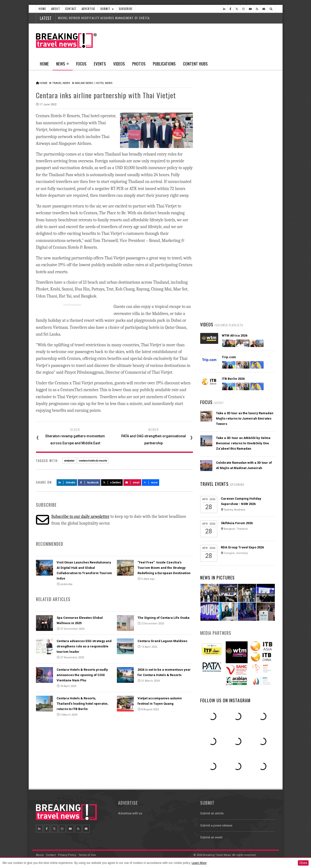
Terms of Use (87, 855)
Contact (71, 9)
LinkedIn (67, 483)
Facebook (89, 483)
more (151, 483)
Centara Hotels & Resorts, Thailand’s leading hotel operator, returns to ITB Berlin (82, 704)
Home (42, 9)
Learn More (199, 863)
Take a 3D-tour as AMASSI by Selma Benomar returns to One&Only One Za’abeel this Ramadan (243, 443)
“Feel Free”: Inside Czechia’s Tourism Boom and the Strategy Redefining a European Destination (164, 568)
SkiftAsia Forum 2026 (237, 523)
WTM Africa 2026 (235, 335)
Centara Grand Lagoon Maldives (162, 641)
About (56, 9)
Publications (164, 64)
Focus (81, 64)
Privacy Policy (67, 855)
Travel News (61, 83)
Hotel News (104, 83)
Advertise (88, 9)
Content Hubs (195, 64)
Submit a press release (216, 825)
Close (303, 863)
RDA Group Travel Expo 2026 (242, 547)
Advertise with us (130, 813)
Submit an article (212, 813)
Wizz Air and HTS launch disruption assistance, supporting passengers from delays (243, 300)
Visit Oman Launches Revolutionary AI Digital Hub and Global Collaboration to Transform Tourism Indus (245, 271)
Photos (139, 64)
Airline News (84, 83)
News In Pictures (217, 578)
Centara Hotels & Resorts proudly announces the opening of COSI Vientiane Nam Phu (82, 675)
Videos (119, 64)
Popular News (256, 183)
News (63, 65)
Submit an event (211, 837)
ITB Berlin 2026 (233, 379)
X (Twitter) (112, 483)
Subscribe (126, 9)
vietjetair (69, 461)
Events (100, 64)
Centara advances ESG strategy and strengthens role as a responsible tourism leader (84, 646)
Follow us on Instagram (225, 700)
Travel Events (214, 484)
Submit (107, 9)
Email (132, 483)
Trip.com (229, 357)
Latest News (219, 183)
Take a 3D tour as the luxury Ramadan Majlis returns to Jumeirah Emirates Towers (245, 418)
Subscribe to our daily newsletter (80, 517)
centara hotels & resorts (93, 461)
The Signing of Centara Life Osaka (164, 618)
